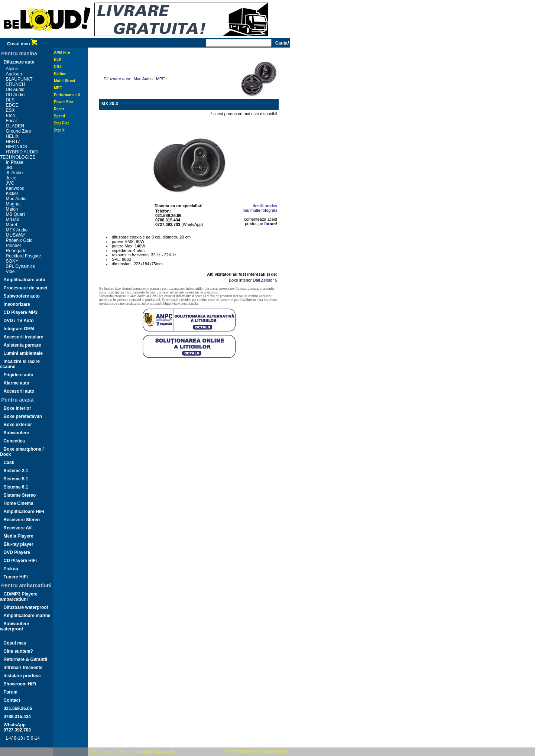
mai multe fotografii (260, 210)
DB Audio (15, 90)
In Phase (15, 162)
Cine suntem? (18, 651)
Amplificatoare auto (25, 280)
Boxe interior (17, 408)
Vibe (10, 272)
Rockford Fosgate (24, 256)
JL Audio (14, 173)
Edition (60, 74)
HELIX (12, 136)
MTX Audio (17, 230)
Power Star (64, 102)
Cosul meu (22, 44)
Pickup (11, 569)
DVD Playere (17, 552)
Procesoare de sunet (26, 288)
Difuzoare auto (19, 62)
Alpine (12, 69)
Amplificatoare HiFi (24, 512)
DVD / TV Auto (19, 321)
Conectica (14, 441)
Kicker (12, 194)
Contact (12, 700)
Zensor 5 (269, 280)
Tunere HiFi (16, 577)
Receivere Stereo (22, 520)
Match (12, 209)
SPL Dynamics (20, 266)
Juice (11, 178)
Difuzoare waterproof (26, 607)
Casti (9, 463)
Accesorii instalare (24, 337)
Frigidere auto (19, 375)
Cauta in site (165, 752)
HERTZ (13, 142)
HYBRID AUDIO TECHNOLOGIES (19, 155)
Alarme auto (17, 383)
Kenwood (15, 188)
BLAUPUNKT (19, 79)
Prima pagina (103, 752)
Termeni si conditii (134, 752)
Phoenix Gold (19, 240)
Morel (12, 225)
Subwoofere (17, 433)
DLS (10, 100)
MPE (58, 88)
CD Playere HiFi (20, 561)
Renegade (16, 251)
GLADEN (15, 126)
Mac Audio (16, 199)
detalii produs (265, 206)
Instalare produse (22, 676)
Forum (11, 692)
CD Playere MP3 (21, 312)
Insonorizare (17, 304)
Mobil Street (64, 81)
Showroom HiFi (20, 684)
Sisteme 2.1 (16, 471)
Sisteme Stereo (20, 495)
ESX (10, 110)
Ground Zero (19, 131)
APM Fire (62, 53)
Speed (59, 116)
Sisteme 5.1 (16, 479)
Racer (59, 109)
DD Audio (15, 95)
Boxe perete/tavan (23, 416)
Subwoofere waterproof (14, 626)
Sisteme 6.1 (16, 487)
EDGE (12, 105)
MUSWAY (16, 235)
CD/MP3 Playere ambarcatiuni (19, 597)
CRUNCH (16, 84)
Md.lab (13, 220)
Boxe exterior (18, 425)
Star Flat (61, 123)
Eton (11, 116)
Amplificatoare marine (27, 616)
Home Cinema (19, 503)
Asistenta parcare (22, 345)
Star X (59, 130)
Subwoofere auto (22, 296)
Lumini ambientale (23, 353)
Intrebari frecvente (23, 668)
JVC (10, 183)
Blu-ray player (19, 544)
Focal (11, 121)
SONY (12, 261)
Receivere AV (18, 528)
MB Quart (15, 214)
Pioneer (14, 246)
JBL (10, 168)
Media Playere (19, 536)
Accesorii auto (19, 391)
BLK (58, 60)
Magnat (13, 204)
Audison (14, 74)
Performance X (67, 95)
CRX (58, 67)
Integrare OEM (19, 329)
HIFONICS (17, 147)
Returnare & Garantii (25, 659)
